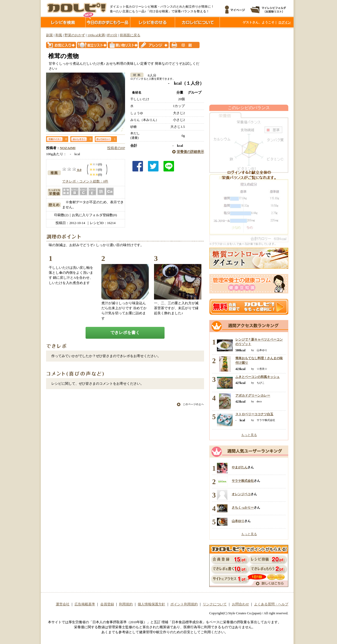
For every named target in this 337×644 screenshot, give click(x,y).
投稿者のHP (116, 148)
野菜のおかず (75, 35)
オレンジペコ (241, 494)
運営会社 (63, 604)
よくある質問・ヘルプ (271, 604)
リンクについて (215, 604)
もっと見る (249, 435)
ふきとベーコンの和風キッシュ (257, 377)
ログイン (285, 22)
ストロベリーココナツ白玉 (254, 414)
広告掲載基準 (85, 604)
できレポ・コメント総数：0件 (85, 181)
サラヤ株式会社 (243, 481)
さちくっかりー (243, 508)
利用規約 (126, 604)
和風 (59, 35)
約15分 (112, 35)
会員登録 (107, 604)
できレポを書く (125, 333)
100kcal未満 (96, 35)
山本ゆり (238, 521)
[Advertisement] (249, 67)
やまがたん (240, 467)
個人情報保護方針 (151, 604)
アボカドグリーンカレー (253, 395)
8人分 (150, 75)
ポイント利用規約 (184, 604)
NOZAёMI (68, 148)
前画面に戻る (130, 35)
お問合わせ (241, 604)
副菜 (49, 35)
